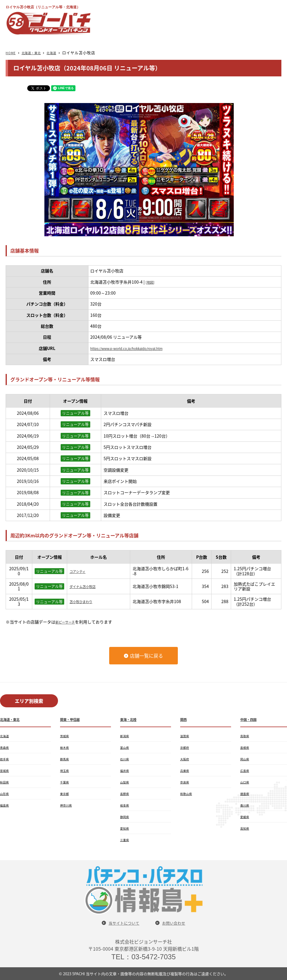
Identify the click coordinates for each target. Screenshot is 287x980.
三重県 (125, 840)
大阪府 (186, 759)
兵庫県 (186, 770)
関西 (184, 719)
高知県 (246, 828)
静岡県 (125, 817)
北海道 (61, 53)
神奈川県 (67, 805)
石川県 (125, 759)
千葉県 (65, 782)
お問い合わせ (177, 923)
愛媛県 (246, 817)
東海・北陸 (130, 719)
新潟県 (125, 736)
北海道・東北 (36, 53)
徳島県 (246, 793)
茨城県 (65, 736)
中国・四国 (251, 719)
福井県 (125, 770)
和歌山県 (187, 793)
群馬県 (65, 759)
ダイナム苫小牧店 (86, 586)
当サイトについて (121, 923)
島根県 (246, 747)
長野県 (125, 793)
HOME (12, 53)
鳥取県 (246, 736)
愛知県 (125, 828)
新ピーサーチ (68, 622)
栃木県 (65, 747)
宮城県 (5, 770)
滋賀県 (186, 736)
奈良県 (186, 782)
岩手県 (5, 759)
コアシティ (80, 571)
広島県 (246, 770)
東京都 (65, 793)
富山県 (125, 747)
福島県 (5, 805)
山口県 (246, 782)
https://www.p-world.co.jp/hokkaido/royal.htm (136, 348)
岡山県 (246, 759)
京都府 (186, 747)
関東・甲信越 (72, 719)
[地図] (151, 282)
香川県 (246, 805)
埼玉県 (65, 770)
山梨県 (125, 782)
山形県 (5, 793)
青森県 (5, 747)
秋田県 (5, 782)
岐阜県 (125, 805)
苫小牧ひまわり (84, 601)
